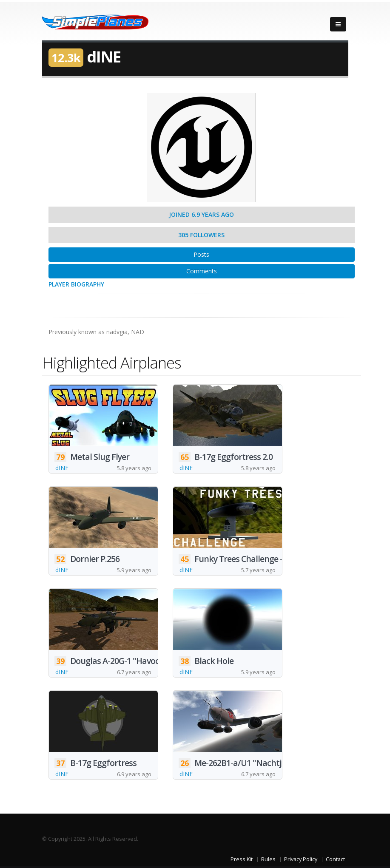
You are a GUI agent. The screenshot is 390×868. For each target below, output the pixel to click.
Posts (201, 254)
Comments (202, 271)
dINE (62, 468)
